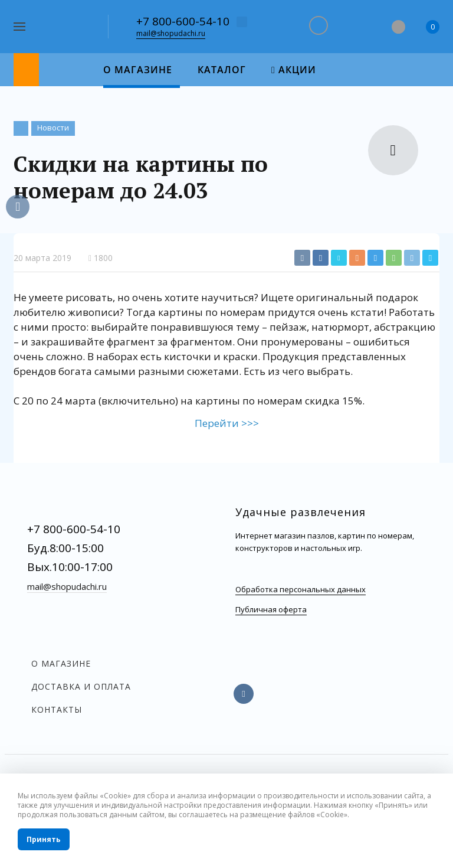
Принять (44, 839)
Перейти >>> (227, 423)
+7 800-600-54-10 (183, 21)
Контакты (57, 709)
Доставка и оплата (81, 686)
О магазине (61, 663)
